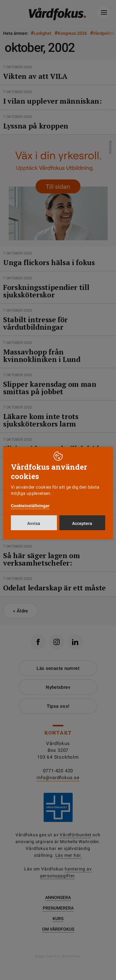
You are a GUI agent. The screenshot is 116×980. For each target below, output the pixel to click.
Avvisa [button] (34, 523)
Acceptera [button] (82, 523)
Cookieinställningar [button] (30, 506)
